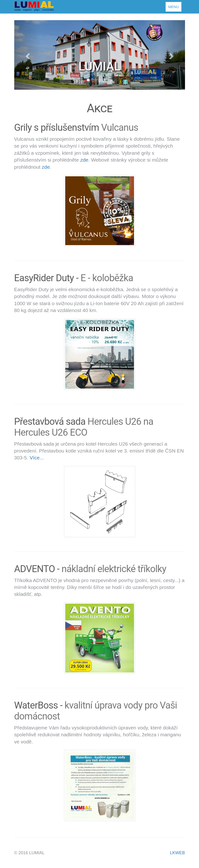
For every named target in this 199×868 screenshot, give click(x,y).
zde (84, 160)
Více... (37, 458)
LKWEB (177, 853)
